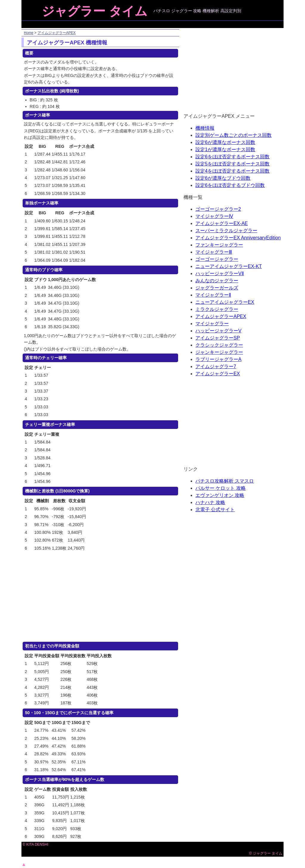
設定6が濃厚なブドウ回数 (223, 178)
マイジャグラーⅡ (213, 295)
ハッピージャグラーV (218, 331)
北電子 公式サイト (215, 510)
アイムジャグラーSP (218, 338)
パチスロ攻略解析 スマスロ (225, 481)
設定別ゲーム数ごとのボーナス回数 (234, 135)
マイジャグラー (212, 324)
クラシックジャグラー (219, 345)
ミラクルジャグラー (217, 309)
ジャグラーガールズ (217, 288)
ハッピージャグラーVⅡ (220, 273)
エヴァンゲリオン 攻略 (220, 495)
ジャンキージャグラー (219, 352)
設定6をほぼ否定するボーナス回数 (232, 157)
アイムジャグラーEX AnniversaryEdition (238, 238)
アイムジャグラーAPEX (57, 33)
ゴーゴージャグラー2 (218, 209)
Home (29, 33)
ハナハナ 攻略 (210, 502)
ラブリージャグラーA (218, 359)
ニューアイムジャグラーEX (225, 302)
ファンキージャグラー (219, 245)
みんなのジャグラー (217, 281)
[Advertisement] (153, 24)
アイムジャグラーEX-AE (222, 223)
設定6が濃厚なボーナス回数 (225, 142)
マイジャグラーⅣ (214, 216)
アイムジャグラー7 (216, 366)
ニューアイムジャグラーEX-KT (229, 266)
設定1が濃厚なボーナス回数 (225, 149)
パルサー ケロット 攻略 (221, 488)
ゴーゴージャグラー (217, 259)
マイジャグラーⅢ (214, 252)
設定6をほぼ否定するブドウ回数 (230, 185)
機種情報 (205, 128)
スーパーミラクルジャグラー (226, 231)
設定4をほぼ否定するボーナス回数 (232, 171)
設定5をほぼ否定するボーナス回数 (232, 164)
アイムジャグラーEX (218, 374)
